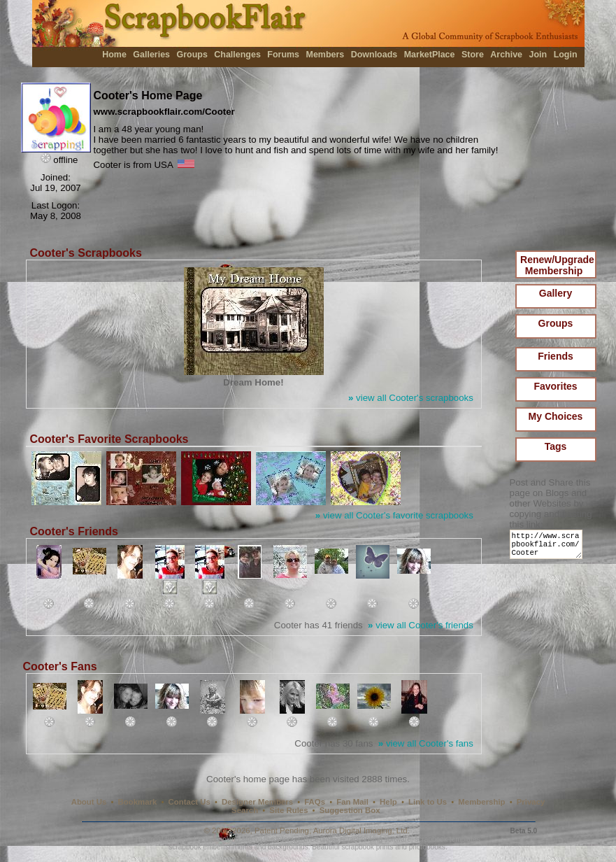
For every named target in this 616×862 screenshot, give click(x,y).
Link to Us (428, 802)
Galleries (151, 55)
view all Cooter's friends (421, 625)
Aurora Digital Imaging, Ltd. (361, 831)
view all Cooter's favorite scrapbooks (394, 515)
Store (473, 55)
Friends (556, 356)
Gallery (556, 293)
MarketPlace (430, 55)
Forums (283, 55)
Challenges (237, 55)
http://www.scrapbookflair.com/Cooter (549, 547)
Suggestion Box (350, 810)
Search (245, 810)
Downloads (374, 55)
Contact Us (189, 802)
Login (566, 55)
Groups (192, 55)
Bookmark (138, 802)
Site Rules (288, 810)
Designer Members (257, 802)
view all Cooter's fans (426, 743)
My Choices (556, 416)
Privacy (531, 802)
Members (325, 55)
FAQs (315, 802)
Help (388, 802)
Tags (556, 446)
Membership (481, 802)
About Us (89, 802)
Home (114, 55)
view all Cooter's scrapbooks (411, 398)
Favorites (555, 386)
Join (538, 55)
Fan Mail (352, 802)
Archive (506, 55)
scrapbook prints (367, 847)
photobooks (427, 847)
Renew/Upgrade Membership (557, 265)
